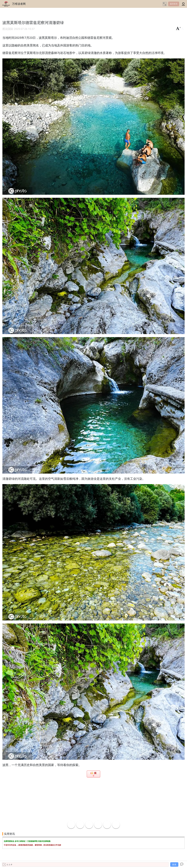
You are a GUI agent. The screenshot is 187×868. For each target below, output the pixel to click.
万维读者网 (19, 4)
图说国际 (8, 29)
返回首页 (174, 4)
